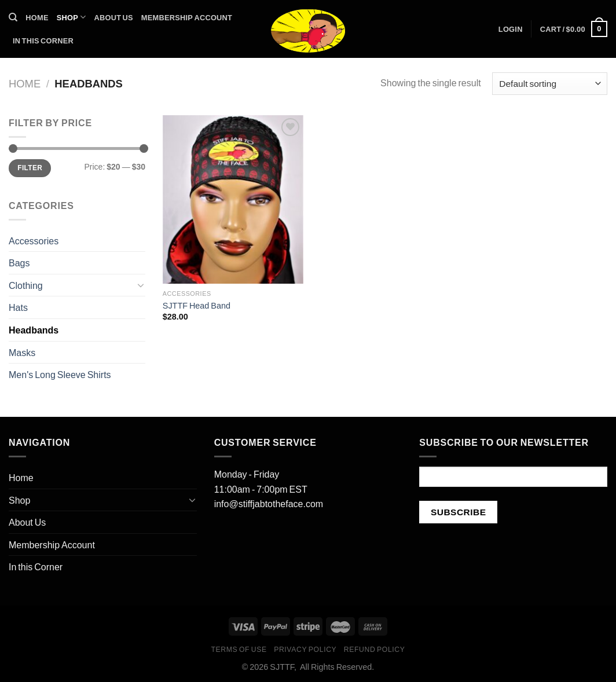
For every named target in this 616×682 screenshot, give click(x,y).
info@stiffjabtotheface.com (269, 503)
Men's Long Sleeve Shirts (60, 374)
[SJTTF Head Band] (233, 199)
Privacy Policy (305, 649)
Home (37, 17)
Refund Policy (375, 649)
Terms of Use (239, 649)
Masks (22, 352)
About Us (114, 17)
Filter (30, 168)
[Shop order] (550, 84)
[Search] (13, 17)
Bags (19, 263)
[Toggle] (141, 285)
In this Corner (43, 41)
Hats (18, 307)
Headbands (34, 330)
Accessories (34, 241)
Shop (71, 17)
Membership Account (187, 17)
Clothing (26, 285)
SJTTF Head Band (197, 305)
